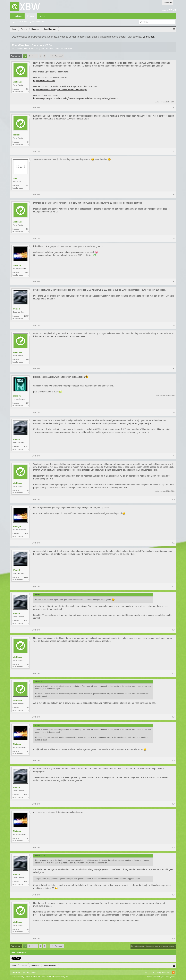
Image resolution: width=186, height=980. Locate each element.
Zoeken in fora (21, 22)
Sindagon (17, 265)
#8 (174, 412)
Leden (42, 16)
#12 (173, 586)
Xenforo (33, 973)
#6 (174, 325)
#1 (174, 108)
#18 (173, 847)
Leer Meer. (149, 37)
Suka (15, 178)
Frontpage (18, 16)
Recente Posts (38, 22)
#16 (173, 760)
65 (28, 142)
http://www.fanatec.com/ (44, 81)
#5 (174, 282)
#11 (173, 543)
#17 (173, 804)
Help (145, 973)
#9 (174, 456)
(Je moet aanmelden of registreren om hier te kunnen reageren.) (153, 946)
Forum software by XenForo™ (31, 977)
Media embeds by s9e (60, 977)
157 (27, 403)
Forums (31, 16)
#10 (173, 499)
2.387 (27, 273)
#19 (173, 895)
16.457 (26, 316)
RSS (173, 973)
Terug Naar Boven (164, 973)
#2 (174, 151)
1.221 (27, 186)
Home (152, 973)
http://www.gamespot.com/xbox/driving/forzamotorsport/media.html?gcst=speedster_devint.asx (76, 98)
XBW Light (16, 973)
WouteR (16, 309)
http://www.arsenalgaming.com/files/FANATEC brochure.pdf (60, 89)
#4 (174, 238)
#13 (173, 630)
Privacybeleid (171, 977)
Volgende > (59, 56)
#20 (173, 938)
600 (27, 89)
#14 (173, 673)
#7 (174, 369)
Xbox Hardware (31, 49)
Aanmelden (168, 2)
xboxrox (16, 135)
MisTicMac (55, 49)
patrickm (17, 396)
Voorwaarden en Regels (156, 977)
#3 (174, 195)
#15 (173, 717)
